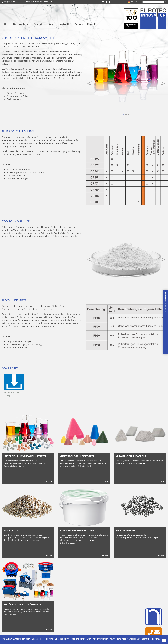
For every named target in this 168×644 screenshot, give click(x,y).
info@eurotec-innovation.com (40, 2)
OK (164, 641)
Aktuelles (66, 24)
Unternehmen (22, 24)
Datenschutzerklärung (148, 639)
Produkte (39, 24)
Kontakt (92, 24)
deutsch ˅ (133, 2)
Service (79, 24)
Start (7, 24)
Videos (52, 24)
